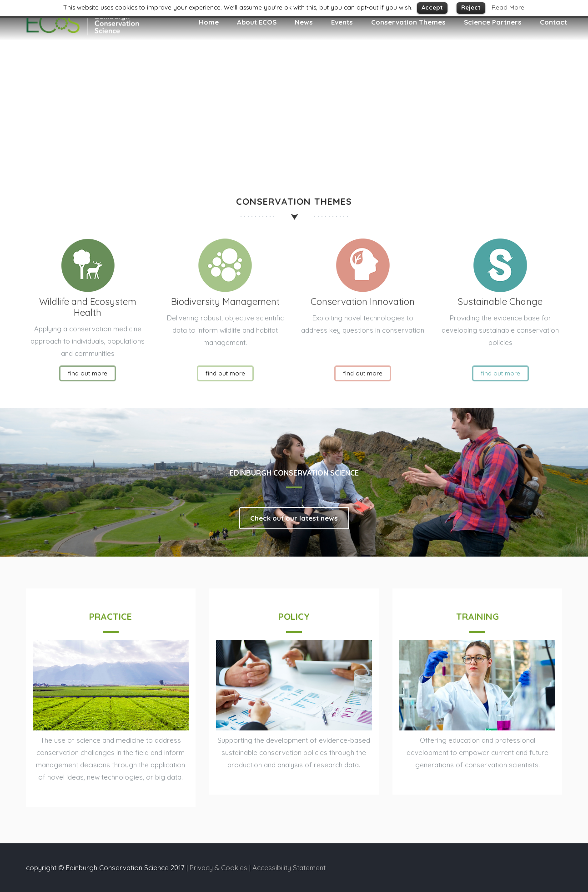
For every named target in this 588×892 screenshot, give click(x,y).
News (304, 22)
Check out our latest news (294, 518)
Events (342, 22)
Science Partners (493, 22)
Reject (471, 7)
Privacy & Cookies (219, 868)
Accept (432, 7)
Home (209, 22)
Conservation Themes (408, 22)
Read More (508, 7)
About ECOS (257, 22)
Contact (553, 22)
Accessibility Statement (289, 868)
